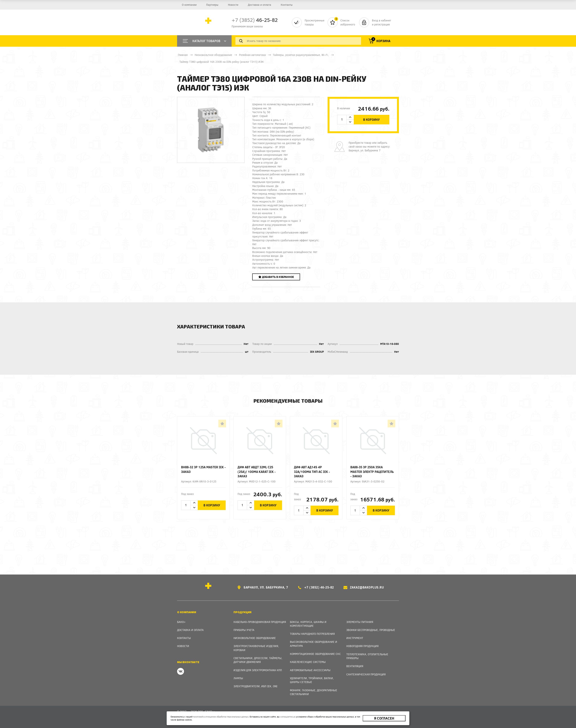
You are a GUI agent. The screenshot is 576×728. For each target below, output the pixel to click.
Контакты (287, 5)
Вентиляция (355, 666)
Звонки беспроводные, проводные (371, 630)
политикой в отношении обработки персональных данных (221, 717)
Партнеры (212, 5)
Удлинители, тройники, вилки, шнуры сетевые (312, 680)
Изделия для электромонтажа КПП (258, 670)
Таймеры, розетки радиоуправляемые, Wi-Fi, (301, 55)
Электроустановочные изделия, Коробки (256, 648)
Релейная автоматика (252, 55)
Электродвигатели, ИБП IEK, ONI (255, 686)
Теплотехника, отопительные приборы (367, 656)
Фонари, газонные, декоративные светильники (314, 692)
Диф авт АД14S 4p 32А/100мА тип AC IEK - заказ (312, 471)
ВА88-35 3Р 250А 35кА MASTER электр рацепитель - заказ (372, 471)
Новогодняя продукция (362, 646)
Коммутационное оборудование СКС (315, 654)
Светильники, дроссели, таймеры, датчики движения (258, 660)
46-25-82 (255, 20)
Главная (183, 55)
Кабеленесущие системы (308, 662)
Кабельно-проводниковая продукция (260, 622)
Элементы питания (360, 622)
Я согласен (384, 718)
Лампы (238, 678)
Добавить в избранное (276, 277)
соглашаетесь (287, 717)
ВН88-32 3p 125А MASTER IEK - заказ (203, 469)
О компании (189, 5)
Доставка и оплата (260, 5)
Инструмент (355, 638)
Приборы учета (244, 630)
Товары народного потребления (312, 634)
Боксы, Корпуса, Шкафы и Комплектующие (308, 624)
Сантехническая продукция (366, 674)
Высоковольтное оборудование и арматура (314, 644)
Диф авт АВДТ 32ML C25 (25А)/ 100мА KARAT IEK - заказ (257, 471)
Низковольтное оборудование (213, 55)
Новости (233, 5)
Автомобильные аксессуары (310, 670)
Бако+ (181, 622)
